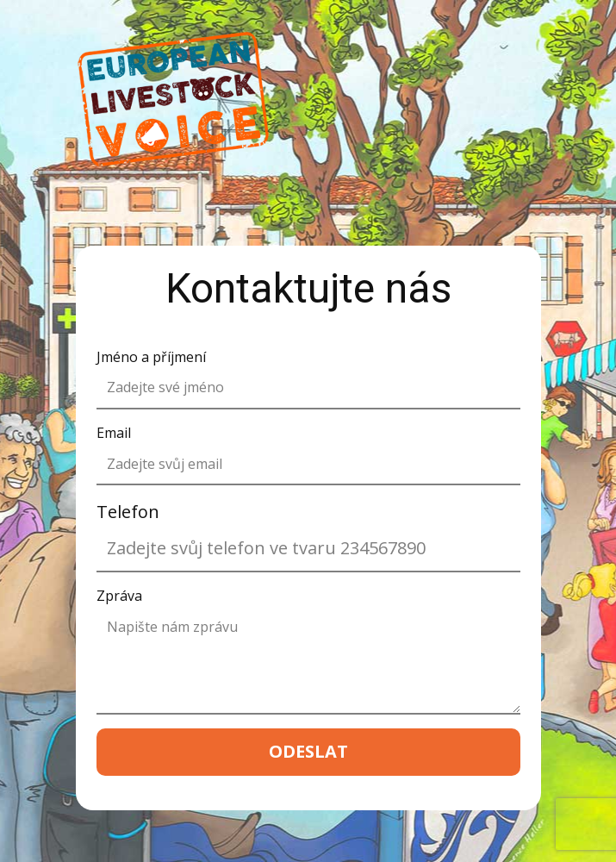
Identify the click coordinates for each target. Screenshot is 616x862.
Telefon (128, 512)
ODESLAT (308, 751)
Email (114, 433)
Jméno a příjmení (151, 357)
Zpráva (119, 596)
